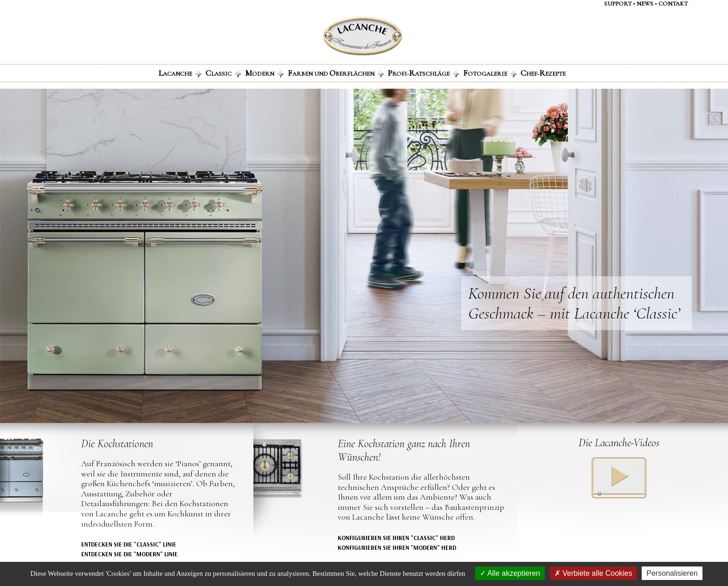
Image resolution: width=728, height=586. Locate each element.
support (618, 4)
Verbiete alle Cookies (593, 573)
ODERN (264, 73)
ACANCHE (180, 73)
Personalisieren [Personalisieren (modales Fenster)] (672, 573)
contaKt (673, 4)
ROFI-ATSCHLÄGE (424, 73)
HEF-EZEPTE (543, 73)
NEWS (645, 4)
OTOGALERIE (490, 73)
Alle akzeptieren (510, 573)
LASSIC (223, 73)
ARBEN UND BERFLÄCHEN (336, 73)
